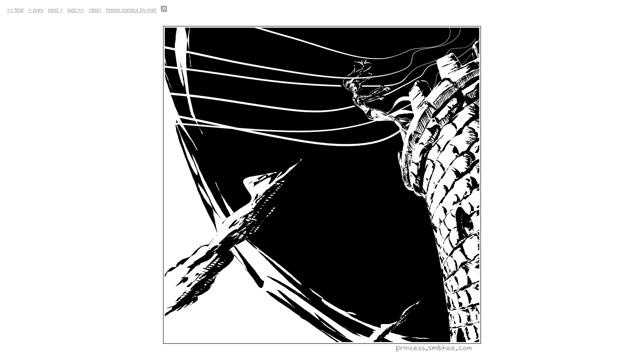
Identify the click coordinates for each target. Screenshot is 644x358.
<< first (15, 10)
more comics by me (131, 10)
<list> (95, 10)
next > (55, 10)
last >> (76, 10)
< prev (36, 10)
